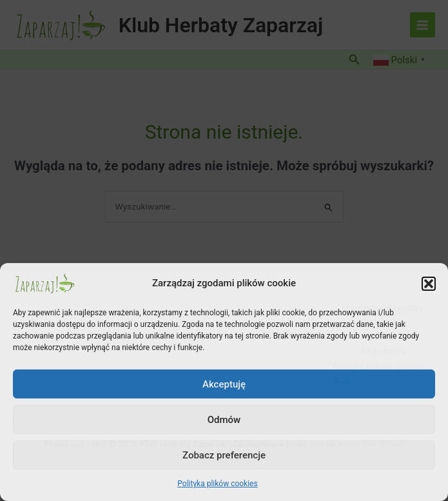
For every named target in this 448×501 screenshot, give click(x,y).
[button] (429, 284)
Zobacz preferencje (224, 455)
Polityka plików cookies (217, 484)
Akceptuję (224, 384)
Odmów (224, 420)
